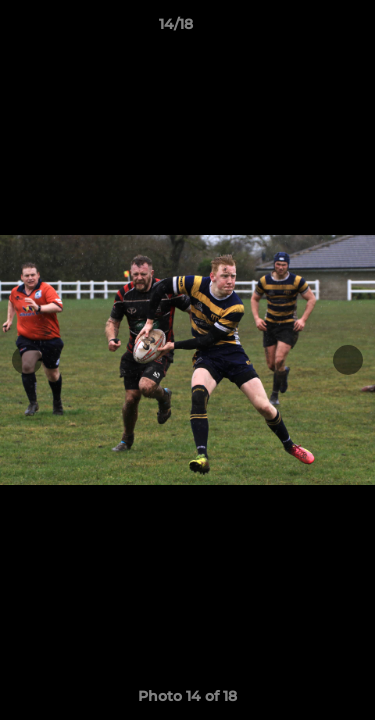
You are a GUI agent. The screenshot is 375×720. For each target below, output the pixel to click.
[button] (303, 29)
